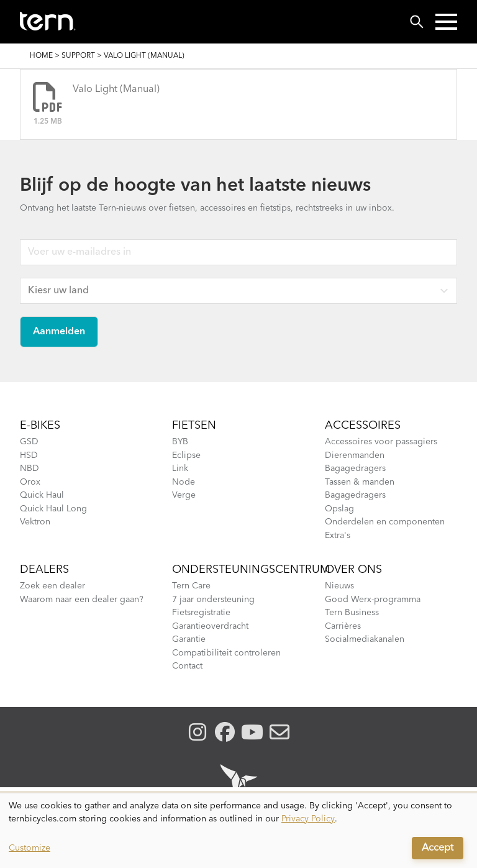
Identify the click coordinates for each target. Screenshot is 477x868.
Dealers (44, 570)
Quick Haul (42, 495)
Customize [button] (30, 848)
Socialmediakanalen (365, 639)
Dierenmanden (355, 455)
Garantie (189, 639)
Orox (30, 482)
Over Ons (353, 570)
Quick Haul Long (53, 509)
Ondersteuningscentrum (251, 570)
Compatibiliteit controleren (226, 653)
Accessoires (363, 426)
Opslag (339, 509)
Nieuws (339, 586)
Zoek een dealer (52, 586)
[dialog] (238, 831)
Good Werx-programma (373, 600)
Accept (438, 848)
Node (184, 482)
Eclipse (186, 455)
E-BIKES (40, 426)
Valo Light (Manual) (116, 89)
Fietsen (194, 426)
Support (78, 56)
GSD (29, 442)
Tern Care (191, 586)
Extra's (338, 536)
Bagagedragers (355, 468)
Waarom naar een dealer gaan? (82, 600)
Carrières (343, 626)
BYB (180, 442)
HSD (29, 455)
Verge (184, 495)
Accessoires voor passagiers (381, 442)
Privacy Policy (308, 819)
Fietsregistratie (201, 613)
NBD (30, 468)
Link (180, 468)
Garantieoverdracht (210, 626)
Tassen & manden (360, 482)
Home (41, 56)
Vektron (35, 522)
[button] (446, 22)
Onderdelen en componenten (385, 522)
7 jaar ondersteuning (213, 600)
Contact (187, 666)
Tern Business (352, 613)
